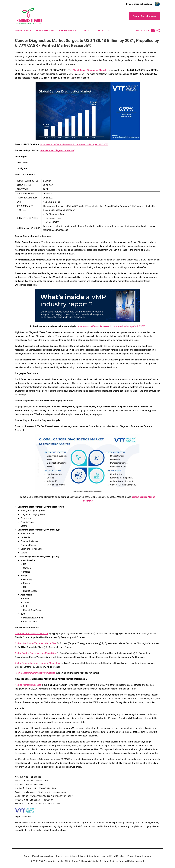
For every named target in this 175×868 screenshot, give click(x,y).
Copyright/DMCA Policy (113, 856)
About (27, 856)
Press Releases (45, 30)
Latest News (23, 30)
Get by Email (146, 30)
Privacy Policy (134, 856)
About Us (103, 30)
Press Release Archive (43, 856)
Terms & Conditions (89, 856)
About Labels (68, 30)
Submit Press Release (67, 856)
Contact (87, 30)
